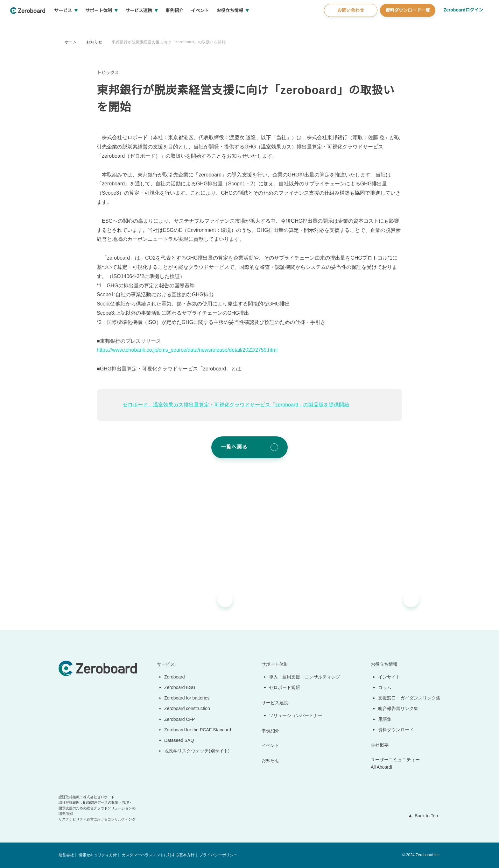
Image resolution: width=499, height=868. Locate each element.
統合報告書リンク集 (398, 708)
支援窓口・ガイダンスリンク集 (409, 698)
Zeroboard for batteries (186, 698)
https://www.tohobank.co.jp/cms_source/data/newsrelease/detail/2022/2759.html (194, 350)
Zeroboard (172, 677)
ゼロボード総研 (285, 687)
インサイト (390, 677)
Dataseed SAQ (176, 740)
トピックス (108, 73)
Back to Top (425, 816)
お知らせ (94, 42)
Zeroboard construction (186, 708)
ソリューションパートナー (296, 715)
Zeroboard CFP (177, 719)
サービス (87, 25)
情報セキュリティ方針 (98, 855)
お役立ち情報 (254, 25)
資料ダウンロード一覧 (407, 25)
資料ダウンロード (396, 730)
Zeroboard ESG (177, 687)
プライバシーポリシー (218, 855)
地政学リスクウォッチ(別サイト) (193, 751)
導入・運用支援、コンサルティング (305, 677)
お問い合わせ (350, 25)
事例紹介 (198, 25)
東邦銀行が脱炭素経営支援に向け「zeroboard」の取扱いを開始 (170, 42)
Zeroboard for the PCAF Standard (196, 730)
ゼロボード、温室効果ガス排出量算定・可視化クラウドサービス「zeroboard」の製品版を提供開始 (236, 405)
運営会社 (66, 855)
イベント (224, 25)
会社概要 (380, 745)
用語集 (385, 719)
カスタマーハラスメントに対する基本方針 (158, 855)
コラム (385, 687)
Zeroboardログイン (463, 25)
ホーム (71, 42)
